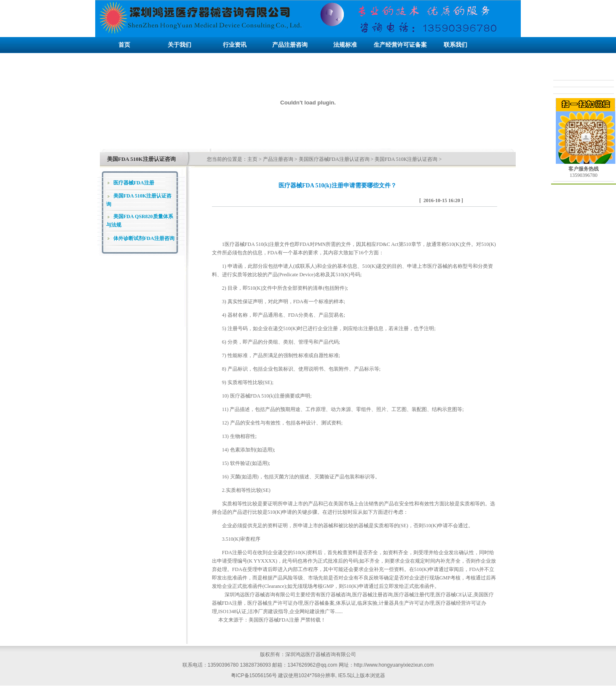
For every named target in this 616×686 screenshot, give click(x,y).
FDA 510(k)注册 (262, 244)
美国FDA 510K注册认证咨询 (406, 159)
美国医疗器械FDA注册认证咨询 (334, 159)
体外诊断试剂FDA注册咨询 (144, 238)
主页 (252, 159)
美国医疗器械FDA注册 (274, 620)
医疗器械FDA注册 (134, 183)
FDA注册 (232, 553)
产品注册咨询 (278, 159)
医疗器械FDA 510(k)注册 (257, 396)
